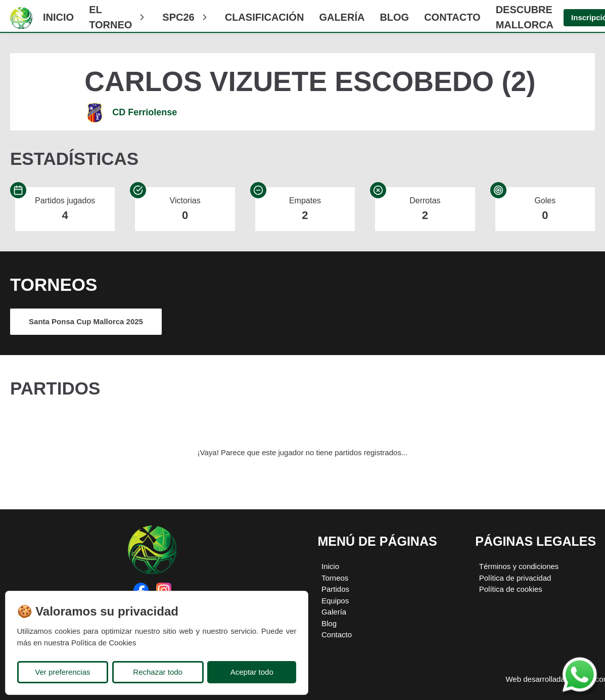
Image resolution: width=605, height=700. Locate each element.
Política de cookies (511, 589)
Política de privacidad (515, 578)
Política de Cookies (104, 643)
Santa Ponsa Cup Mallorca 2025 (86, 321)
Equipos (335, 601)
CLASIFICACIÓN (265, 17)
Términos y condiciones (519, 566)
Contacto (452, 17)
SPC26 (186, 17)
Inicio (58, 17)
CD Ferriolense (145, 112)
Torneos (335, 578)
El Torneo (118, 17)
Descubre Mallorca (525, 17)
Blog (394, 17)
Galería (342, 17)
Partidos (335, 589)
